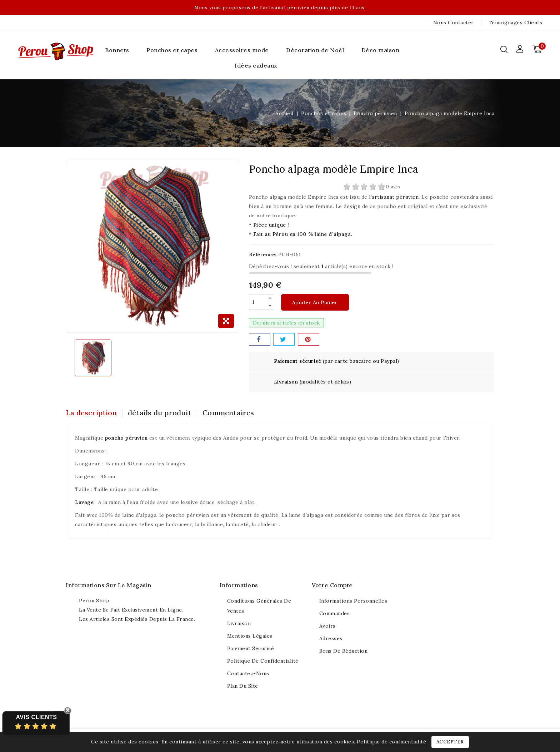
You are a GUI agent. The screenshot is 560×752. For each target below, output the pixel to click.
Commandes (335, 614)
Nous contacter (454, 23)
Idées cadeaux (256, 65)
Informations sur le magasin (109, 585)
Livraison (239, 624)
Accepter (450, 742)
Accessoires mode (242, 50)
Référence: (263, 254)
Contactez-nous (248, 674)
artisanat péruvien (395, 197)
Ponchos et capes (172, 50)
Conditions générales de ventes (259, 606)
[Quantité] (257, 302)
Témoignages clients (516, 23)
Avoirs (327, 626)
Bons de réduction (344, 651)
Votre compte (332, 585)
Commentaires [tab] (234, 413)
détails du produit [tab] (163, 413)
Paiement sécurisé (251, 649)
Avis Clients (36, 717)
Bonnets (117, 50)
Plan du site (243, 686)
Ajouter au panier (315, 303)
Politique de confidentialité (263, 661)
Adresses (331, 639)
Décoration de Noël (315, 50)
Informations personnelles (353, 601)
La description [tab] (91, 413)
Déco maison (381, 50)
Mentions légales (250, 636)
